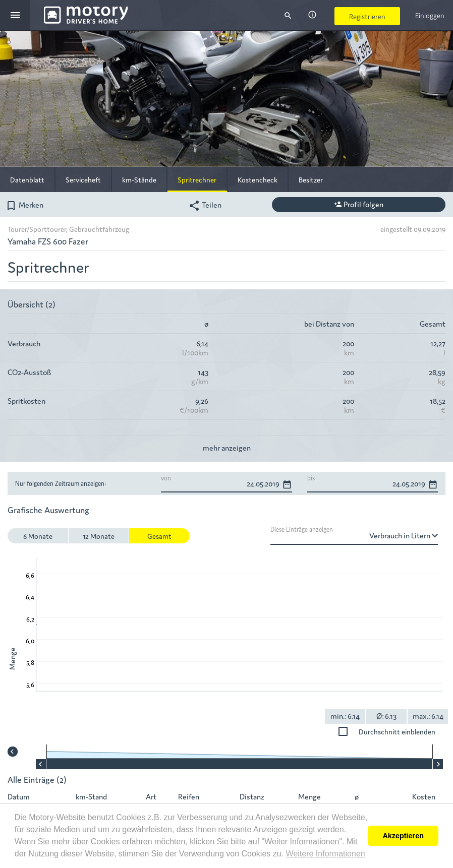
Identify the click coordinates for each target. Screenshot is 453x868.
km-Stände (139, 179)
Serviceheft (83, 179)
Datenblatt (27, 179)
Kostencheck (258, 179)
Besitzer (311, 179)
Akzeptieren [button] (403, 836)
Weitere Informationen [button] (326, 854)
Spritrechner (197, 179)
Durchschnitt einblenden (406, 731)
